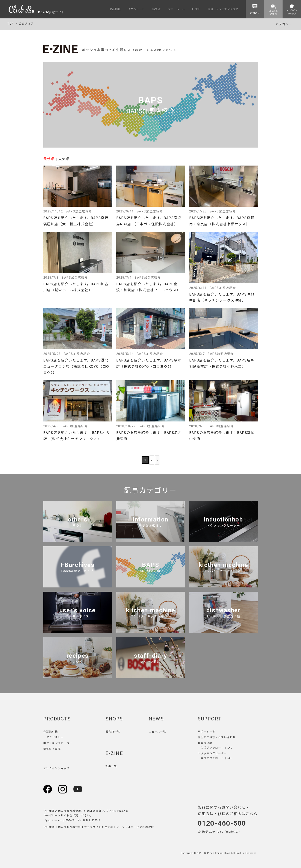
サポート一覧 (207, 732)
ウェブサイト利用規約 (99, 827)
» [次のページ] (157, 460)
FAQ (230, 748)
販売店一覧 (113, 732)
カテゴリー (284, 24)
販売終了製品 (52, 749)
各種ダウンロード (212, 748)
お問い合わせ (227, 737)
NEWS (156, 719)
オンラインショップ (56, 768)
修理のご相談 (207, 737)
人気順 (64, 159)
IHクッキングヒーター (58, 743)
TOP (11, 24)
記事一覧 (111, 766)
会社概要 (49, 827)
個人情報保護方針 (70, 827)
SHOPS (114, 719)
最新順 (49, 159)
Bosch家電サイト (37, 12)
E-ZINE (114, 753)
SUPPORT (210, 719)
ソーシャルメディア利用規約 (135, 827)
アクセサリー (55, 737)
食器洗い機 (51, 732)
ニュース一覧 (157, 732)
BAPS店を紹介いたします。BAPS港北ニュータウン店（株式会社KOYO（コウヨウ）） (77, 367)
